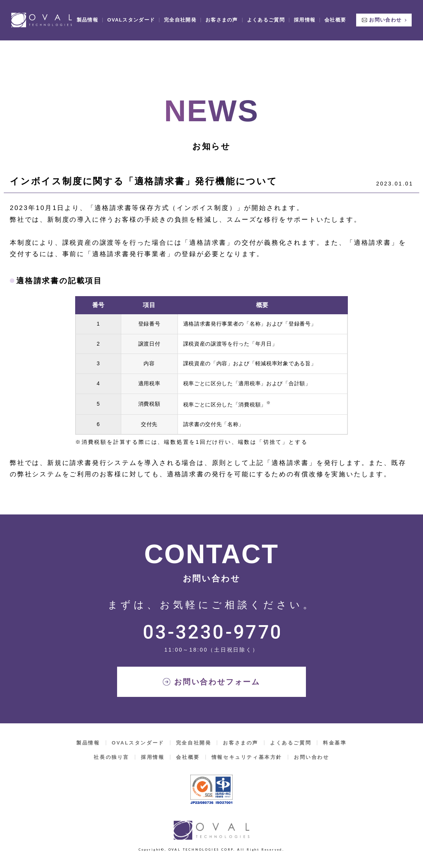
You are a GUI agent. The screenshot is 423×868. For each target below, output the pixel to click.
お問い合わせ (385, 16)
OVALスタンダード (131, 16)
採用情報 (305, 16)
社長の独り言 (111, 757)
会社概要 (335, 16)
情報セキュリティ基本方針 (247, 757)
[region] (211, 367)
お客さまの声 (222, 16)
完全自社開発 (180, 16)
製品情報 (87, 16)
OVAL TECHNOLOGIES (42, 16)
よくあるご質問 (266, 16)
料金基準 (335, 743)
